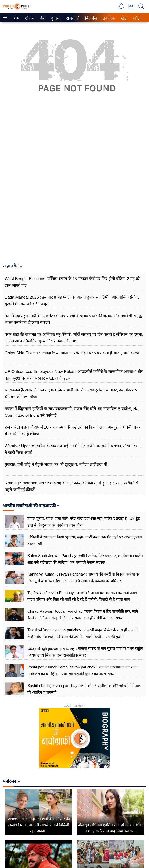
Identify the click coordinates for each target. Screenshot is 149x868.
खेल (124, 18)
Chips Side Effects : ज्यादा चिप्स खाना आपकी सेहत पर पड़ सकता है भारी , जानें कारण (72, 353)
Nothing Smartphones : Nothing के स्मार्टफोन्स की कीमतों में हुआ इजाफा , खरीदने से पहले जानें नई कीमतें (71, 486)
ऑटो (136, 18)
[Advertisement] (74, 147)
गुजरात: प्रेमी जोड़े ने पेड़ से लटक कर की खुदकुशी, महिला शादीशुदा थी (56, 464)
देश (42, 18)
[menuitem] (16, 18)
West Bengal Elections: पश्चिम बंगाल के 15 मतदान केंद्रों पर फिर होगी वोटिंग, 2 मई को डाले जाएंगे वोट (72, 282)
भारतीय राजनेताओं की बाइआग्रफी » (31, 506)
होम (16, 18)
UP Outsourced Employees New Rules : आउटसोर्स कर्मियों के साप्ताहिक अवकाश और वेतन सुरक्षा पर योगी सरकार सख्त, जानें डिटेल (74, 375)
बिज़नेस (90, 18)
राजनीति (72, 18)
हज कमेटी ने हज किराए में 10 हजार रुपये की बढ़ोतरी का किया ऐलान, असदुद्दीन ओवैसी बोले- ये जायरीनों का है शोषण (72, 431)
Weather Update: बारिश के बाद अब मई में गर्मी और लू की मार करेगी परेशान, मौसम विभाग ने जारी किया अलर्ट (73, 449)
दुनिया (55, 18)
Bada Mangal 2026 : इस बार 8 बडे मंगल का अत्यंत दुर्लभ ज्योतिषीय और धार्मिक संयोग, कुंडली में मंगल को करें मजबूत (72, 301)
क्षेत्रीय (29, 18)
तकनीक (108, 18)
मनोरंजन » (11, 781)
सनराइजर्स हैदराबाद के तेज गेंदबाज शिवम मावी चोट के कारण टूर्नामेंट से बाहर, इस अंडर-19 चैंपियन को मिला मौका (71, 394)
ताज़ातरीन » (12, 266)
